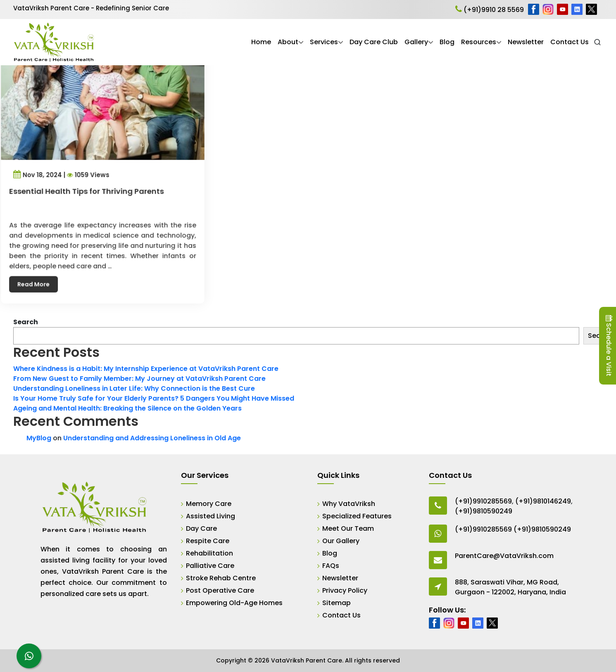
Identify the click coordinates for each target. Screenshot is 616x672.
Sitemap (337, 603)
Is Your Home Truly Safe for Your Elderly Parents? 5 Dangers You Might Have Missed (154, 398)
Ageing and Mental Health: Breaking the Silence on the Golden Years (127, 408)
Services (324, 42)
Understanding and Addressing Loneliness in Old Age (152, 438)
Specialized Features (357, 516)
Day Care (201, 528)
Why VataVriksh (349, 504)
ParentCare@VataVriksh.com (504, 556)
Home (261, 42)
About (288, 42)
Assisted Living (210, 516)
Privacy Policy (345, 590)
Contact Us (570, 42)
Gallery (416, 42)
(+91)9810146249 (543, 501)
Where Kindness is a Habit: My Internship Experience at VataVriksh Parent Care (146, 369)
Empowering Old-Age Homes (234, 603)
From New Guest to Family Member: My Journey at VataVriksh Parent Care (139, 379)
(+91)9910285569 (483, 501)
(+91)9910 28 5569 (490, 10)
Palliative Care (210, 566)
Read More (40, 273)
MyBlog (39, 438)
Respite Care (208, 541)
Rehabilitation (209, 553)
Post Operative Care (220, 590)
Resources (479, 42)
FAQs (331, 566)
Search (26, 322)
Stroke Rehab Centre (221, 578)
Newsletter (526, 42)
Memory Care (209, 504)
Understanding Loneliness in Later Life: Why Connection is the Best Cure (134, 388)
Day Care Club (374, 42)
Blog (447, 42)
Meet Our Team (348, 528)
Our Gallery (341, 541)
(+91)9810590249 (484, 511)
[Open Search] (597, 42)
